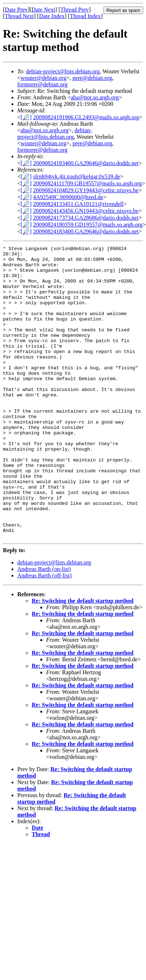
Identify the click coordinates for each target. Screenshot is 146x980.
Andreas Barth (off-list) (45, 634)
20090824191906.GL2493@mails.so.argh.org (86, 117)
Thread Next (19, 16)
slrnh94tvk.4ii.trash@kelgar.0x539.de (77, 177)
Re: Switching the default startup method (83, 659)
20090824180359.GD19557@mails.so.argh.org (88, 225)
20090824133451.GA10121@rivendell (78, 204)
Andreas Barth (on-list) (44, 627)
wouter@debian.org (43, 78)
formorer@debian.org (42, 84)
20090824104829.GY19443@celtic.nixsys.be (86, 190)
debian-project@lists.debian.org (63, 71)
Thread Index (85, 16)
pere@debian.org (92, 78)
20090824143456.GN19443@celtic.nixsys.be (86, 211)
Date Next (43, 10)
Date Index (52, 16)
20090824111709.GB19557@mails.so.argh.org (88, 183)
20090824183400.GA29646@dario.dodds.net (86, 163)
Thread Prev (74, 10)
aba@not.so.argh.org (95, 97)
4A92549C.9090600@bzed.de (68, 197)
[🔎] (26, 117)
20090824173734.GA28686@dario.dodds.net (86, 218)
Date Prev (16, 10)
